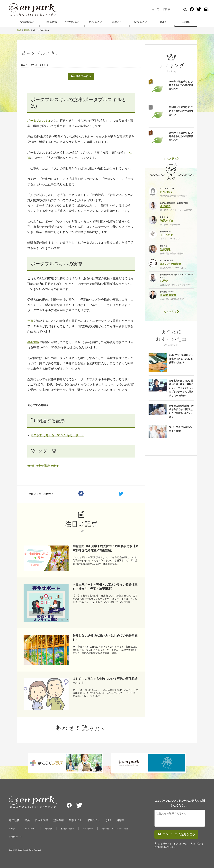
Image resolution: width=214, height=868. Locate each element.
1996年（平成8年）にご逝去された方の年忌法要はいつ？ (181, 136)
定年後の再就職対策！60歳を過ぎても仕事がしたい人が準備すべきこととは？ (181, 411)
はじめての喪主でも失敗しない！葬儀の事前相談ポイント (105, 681)
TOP (19, 30)
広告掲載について (15, 837)
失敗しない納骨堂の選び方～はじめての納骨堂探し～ (105, 638)
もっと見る (171, 159)
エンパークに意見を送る (176, 834)
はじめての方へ (30, 829)
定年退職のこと (28, 22)
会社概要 (12, 829)
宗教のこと (118, 22)
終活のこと (96, 22)
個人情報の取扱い (67, 829)
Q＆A (163, 22)
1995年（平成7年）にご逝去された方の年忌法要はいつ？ (181, 111)
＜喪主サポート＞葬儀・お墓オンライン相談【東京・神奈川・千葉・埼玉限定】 (105, 587)
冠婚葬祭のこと (73, 22)
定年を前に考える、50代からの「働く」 (57, 435)
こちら (168, 847)
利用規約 (48, 829)
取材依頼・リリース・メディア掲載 (115, 829)
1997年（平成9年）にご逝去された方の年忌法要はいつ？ (181, 85)
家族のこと (141, 22)
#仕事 (31, 466)
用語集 (186, 22)
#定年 (55, 466)
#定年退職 (43, 466)
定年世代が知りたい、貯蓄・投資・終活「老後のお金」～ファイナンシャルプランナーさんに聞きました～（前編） (181, 388)
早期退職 (33, 342)
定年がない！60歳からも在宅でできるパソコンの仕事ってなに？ (181, 359)
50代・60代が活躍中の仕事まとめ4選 (181, 429)
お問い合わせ (88, 829)
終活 (27, 820)
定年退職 (14, 820)
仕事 (30, 321)
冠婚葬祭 (59, 820)
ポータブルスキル (39, 121)
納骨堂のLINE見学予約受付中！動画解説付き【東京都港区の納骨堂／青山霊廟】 (105, 548)
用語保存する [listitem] (81, 76)
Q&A (108, 820)
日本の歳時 (51, 22)
